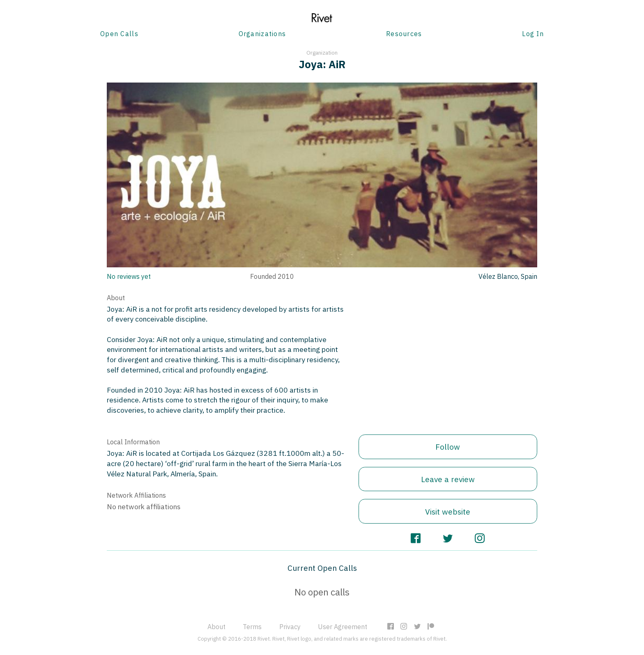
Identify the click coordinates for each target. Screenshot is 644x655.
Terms (252, 627)
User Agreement (343, 627)
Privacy (290, 627)
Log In (533, 34)
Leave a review (448, 479)
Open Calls (119, 34)
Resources (404, 34)
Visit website (448, 511)
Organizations (262, 34)
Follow (448, 447)
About (216, 627)
